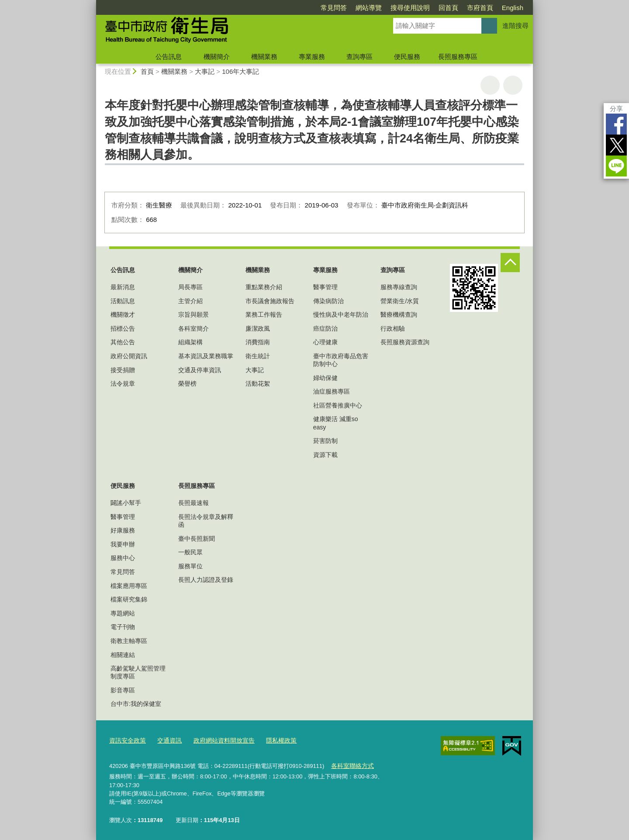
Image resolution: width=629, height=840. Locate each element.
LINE (616, 166)
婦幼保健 (325, 378)
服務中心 (123, 558)
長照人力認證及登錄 (206, 580)
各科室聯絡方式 (351, 765)
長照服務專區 (458, 57)
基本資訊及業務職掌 (206, 356)
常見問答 (334, 8)
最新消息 (123, 287)
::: (92, 4)
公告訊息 (169, 57)
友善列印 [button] (490, 85)
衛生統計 (258, 356)
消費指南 (258, 342)
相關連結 (123, 655)
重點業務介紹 (264, 287)
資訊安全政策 (126, 740)
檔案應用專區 (129, 586)
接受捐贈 (123, 370)
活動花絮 (258, 384)
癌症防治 (325, 328)
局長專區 (190, 287)
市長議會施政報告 (270, 301)
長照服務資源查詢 (405, 342)
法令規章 (123, 384)
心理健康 (325, 342)
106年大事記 (240, 71)
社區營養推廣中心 (338, 405)
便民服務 (407, 57)
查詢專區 (359, 57)
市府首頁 (480, 8)
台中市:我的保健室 (136, 704)
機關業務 (264, 57)
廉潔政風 (258, 328)
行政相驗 (393, 328)
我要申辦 (123, 544)
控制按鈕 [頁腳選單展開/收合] (510, 263)
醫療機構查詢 (399, 315)
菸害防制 (325, 441)
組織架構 (190, 342)
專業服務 (312, 57)
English (513, 8)
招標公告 (123, 328)
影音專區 (123, 690)
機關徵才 (123, 315)
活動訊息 (123, 301)
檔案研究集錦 (129, 599)
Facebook (616, 124)
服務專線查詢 (399, 287)
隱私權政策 (271, 740)
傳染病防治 (328, 301)
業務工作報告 (264, 315)
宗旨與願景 (194, 315)
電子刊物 (123, 627)
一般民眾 (190, 552)
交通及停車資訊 (200, 370)
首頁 (147, 71)
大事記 (205, 71)
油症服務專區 (332, 391)
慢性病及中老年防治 (341, 315)
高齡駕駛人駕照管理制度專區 (138, 672)
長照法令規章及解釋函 (206, 521)
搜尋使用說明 (410, 8)
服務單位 (190, 566)
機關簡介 (217, 57)
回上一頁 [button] (513, 85)
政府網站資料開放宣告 (218, 740)
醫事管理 (325, 287)
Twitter (616, 145)
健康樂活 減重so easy (336, 423)
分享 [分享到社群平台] (616, 109)
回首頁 (448, 8)
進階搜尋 (515, 26)
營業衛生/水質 (400, 301)
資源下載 (325, 455)
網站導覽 (369, 8)
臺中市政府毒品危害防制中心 (341, 360)
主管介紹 (190, 301)
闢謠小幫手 (126, 503)
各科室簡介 (194, 328)
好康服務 (123, 530)
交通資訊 (166, 740)
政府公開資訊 (129, 356)
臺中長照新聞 (197, 539)
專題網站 (123, 613)
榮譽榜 (187, 384)
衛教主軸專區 (129, 641)
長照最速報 (194, 503)
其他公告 (123, 342)
